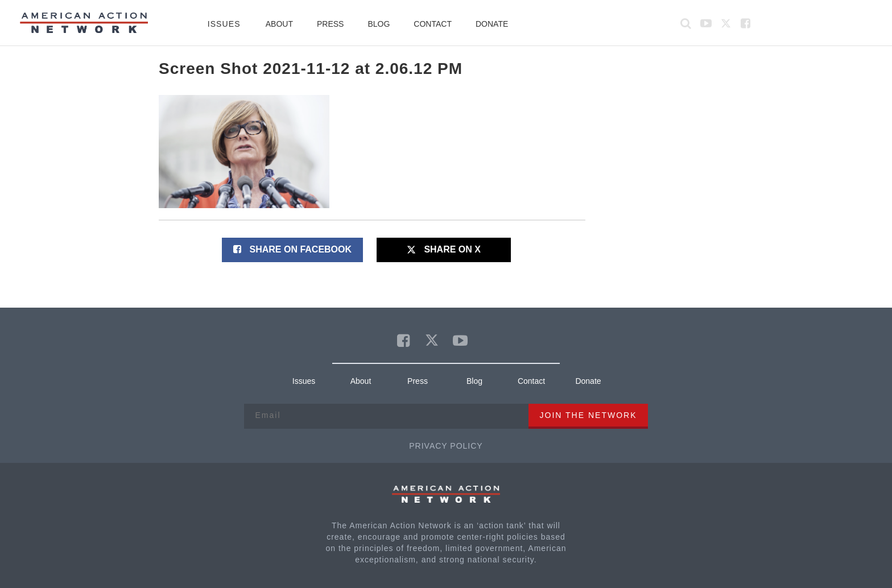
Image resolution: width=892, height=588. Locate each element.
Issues (224, 24)
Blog (379, 24)
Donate (492, 24)
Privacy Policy (446, 446)
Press (330, 24)
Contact (433, 24)
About (279, 24)
